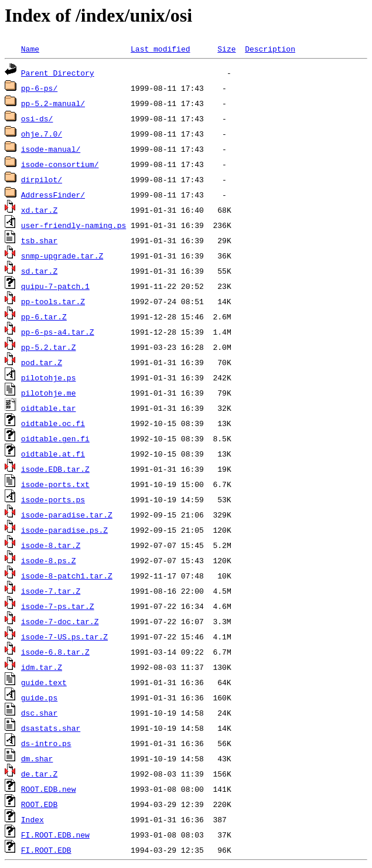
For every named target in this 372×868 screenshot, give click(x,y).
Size (226, 49)
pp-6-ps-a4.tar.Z (58, 332)
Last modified (160, 49)
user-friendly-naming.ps (74, 225)
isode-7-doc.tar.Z (60, 621)
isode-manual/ (51, 149)
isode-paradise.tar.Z (67, 515)
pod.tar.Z (42, 362)
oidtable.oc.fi (53, 423)
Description (270, 49)
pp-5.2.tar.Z (49, 347)
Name (30, 49)
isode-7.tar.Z (51, 591)
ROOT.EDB (39, 804)
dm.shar (37, 758)
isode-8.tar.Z (51, 545)
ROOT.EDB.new (49, 789)
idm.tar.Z (42, 667)
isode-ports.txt (55, 484)
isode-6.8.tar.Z (55, 652)
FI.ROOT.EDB (46, 850)
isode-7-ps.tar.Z (58, 606)
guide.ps (39, 697)
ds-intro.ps (46, 743)
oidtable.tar (49, 408)
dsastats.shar (51, 728)
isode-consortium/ (60, 164)
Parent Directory (58, 73)
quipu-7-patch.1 (55, 286)
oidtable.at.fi (53, 454)
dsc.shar (39, 713)
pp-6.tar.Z (44, 316)
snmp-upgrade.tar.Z (62, 256)
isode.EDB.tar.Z (55, 469)
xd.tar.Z (39, 210)
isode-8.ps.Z (49, 560)
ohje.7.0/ (42, 134)
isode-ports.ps (53, 499)
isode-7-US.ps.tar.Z (64, 636)
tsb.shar (39, 240)
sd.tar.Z (39, 271)
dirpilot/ (42, 179)
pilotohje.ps (49, 377)
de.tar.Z (39, 774)
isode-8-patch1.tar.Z (67, 576)
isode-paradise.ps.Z (64, 530)
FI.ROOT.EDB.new (55, 835)
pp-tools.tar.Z (53, 301)
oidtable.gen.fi (55, 438)
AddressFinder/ (53, 195)
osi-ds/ (37, 118)
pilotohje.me (49, 393)
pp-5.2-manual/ (53, 103)
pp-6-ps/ (39, 88)
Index (33, 819)
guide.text (44, 682)
